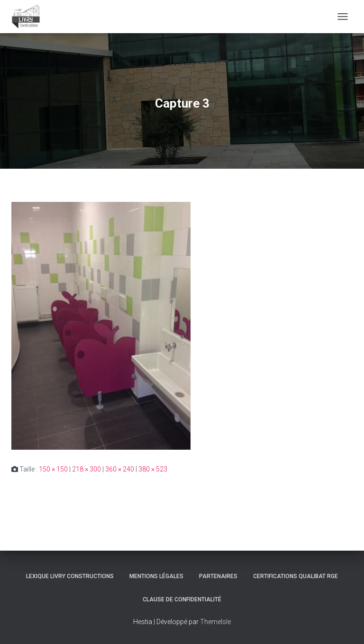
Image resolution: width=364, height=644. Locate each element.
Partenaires (218, 576)
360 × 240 (120, 469)
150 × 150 (53, 469)
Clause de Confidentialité (182, 599)
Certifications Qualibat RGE (296, 576)
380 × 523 (153, 469)
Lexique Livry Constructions (70, 576)
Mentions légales (156, 576)
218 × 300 (86, 469)
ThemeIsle (215, 622)
